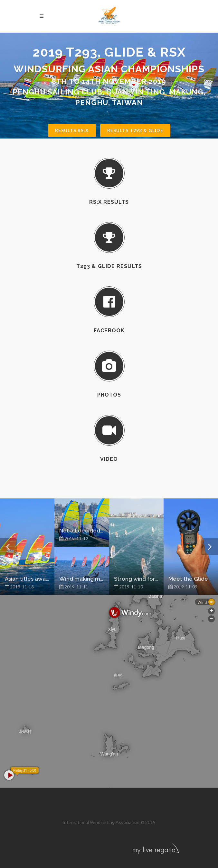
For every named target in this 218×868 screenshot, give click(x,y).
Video (109, 459)
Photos (109, 395)
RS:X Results (109, 202)
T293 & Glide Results (109, 266)
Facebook (109, 331)
